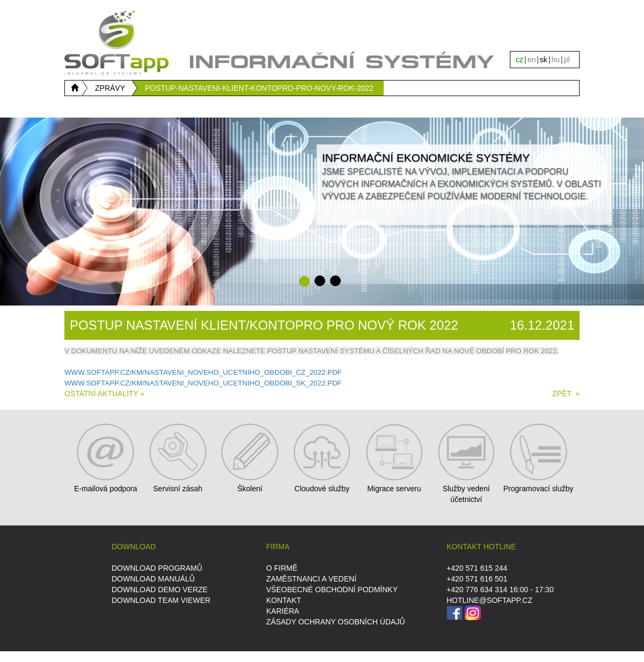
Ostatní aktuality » (104, 394)
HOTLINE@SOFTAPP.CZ (489, 600)
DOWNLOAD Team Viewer (161, 600)
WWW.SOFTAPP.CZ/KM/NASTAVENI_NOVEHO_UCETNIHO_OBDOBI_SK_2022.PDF (203, 383)
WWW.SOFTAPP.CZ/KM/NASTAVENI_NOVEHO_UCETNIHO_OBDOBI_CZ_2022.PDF (203, 372)
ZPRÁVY (110, 88)
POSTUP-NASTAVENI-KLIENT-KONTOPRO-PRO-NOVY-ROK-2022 (259, 88)
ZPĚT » (566, 394)
